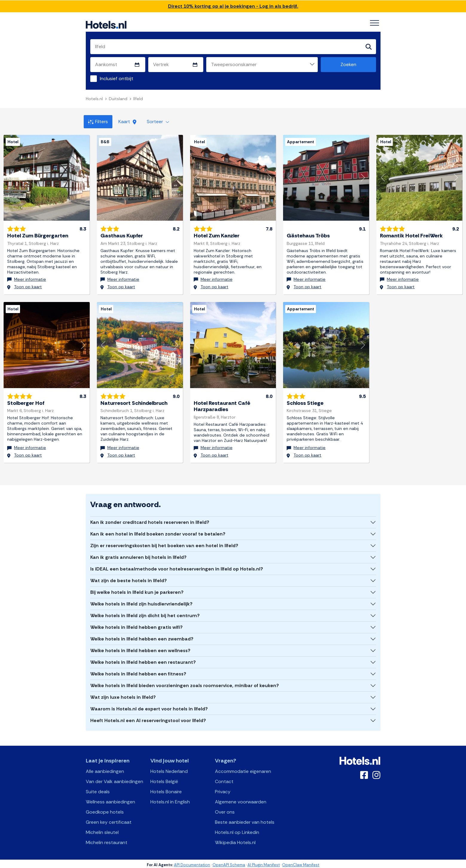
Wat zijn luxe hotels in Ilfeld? (123, 695)
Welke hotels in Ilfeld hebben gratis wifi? (136, 625)
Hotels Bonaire (166, 790)
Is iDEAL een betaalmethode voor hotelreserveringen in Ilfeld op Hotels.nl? (177, 567)
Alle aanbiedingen (105, 769)
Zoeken (348, 64)
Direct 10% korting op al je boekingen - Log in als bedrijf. (233, 6)
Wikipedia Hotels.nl (235, 840)
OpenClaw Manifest (301, 863)
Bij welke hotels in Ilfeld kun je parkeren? (137, 590)
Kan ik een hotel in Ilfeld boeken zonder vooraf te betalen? (158, 532)
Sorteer (158, 122)
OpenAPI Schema (229, 863)
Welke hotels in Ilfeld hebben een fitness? (138, 672)
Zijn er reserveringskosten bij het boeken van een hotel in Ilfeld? (164, 543)
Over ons (225, 810)
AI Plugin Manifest (264, 863)
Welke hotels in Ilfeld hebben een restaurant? (143, 660)
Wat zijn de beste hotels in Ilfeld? (129, 578)
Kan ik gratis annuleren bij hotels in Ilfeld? (138, 555)
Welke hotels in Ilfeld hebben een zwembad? (142, 637)
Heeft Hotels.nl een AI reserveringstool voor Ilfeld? (148, 718)
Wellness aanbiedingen (110, 800)
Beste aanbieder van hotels (245, 820)
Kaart (127, 122)
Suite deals (98, 790)
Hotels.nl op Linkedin (237, 830)
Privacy (223, 790)
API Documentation (192, 863)
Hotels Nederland (169, 769)
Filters (98, 122)
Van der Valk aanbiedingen (114, 779)
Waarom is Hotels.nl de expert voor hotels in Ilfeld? (149, 707)
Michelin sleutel (102, 830)
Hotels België (164, 779)
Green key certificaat (109, 820)
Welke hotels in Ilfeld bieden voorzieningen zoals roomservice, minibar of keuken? (185, 683)
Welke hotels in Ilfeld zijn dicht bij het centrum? (145, 613)
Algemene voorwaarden (241, 800)
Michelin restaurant (107, 840)
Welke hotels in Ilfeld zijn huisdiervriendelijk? (141, 602)
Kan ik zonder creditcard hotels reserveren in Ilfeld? (150, 520)
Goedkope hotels (105, 810)
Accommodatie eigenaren (243, 769)
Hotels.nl (94, 99)
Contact (224, 779)
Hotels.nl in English (170, 800)
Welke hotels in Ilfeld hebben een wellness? (140, 648)
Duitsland (118, 99)
